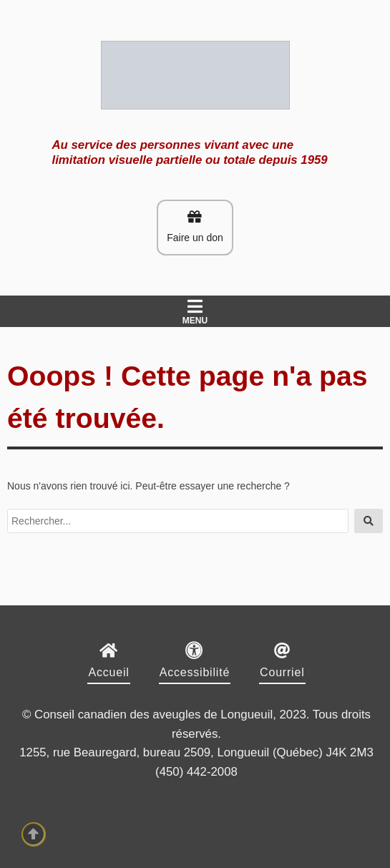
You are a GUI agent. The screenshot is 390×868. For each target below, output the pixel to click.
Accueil (108, 672)
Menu (195, 312)
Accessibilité (195, 672)
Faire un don (195, 226)
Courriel (282, 672)
